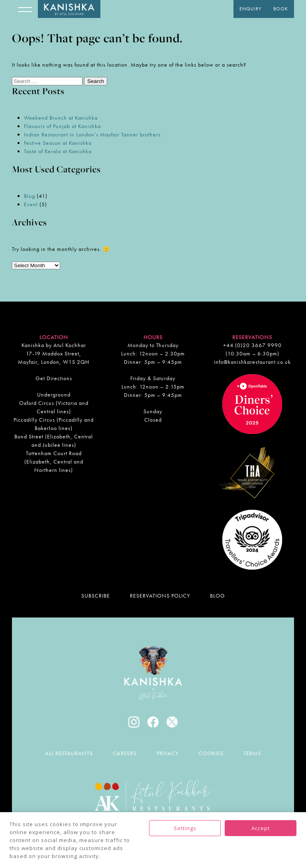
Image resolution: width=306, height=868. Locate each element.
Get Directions (54, 378)
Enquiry (250, 9)
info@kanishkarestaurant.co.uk (252, 362)
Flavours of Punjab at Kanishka (62, 126)
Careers (125, 753)
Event (31, 204)
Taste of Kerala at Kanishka (58, 151)
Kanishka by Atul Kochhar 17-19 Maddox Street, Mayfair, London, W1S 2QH (54, 353)
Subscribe (96, 596)
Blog (29, 196)
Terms (252, 753)
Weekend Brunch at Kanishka (61, 118)
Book (281, 9)
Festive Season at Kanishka (58, 143)
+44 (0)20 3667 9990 (252, 345)
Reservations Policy (160, 596)
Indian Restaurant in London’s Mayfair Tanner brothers (92, 134)
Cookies (211, 753)
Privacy (168, 753)
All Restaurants (69, 753)
